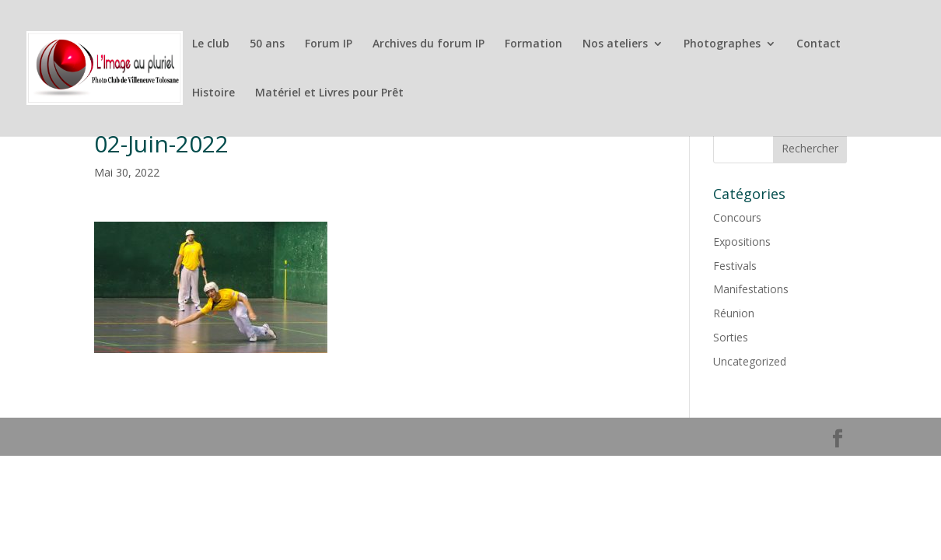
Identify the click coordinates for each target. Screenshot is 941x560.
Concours (737, 217)
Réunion (734, 313)
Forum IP (329, 44)
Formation (533, 44)
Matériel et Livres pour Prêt (329, 93)
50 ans (267, 44)
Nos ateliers (615, 44)
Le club (211, 44)
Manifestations (751, 289)
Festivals (735, 266)
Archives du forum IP (429, 44)
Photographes (722, 44)
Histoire (213, 93)
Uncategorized (750, 361)
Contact (819, 44)
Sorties (731, 337)
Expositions (742, 241)
